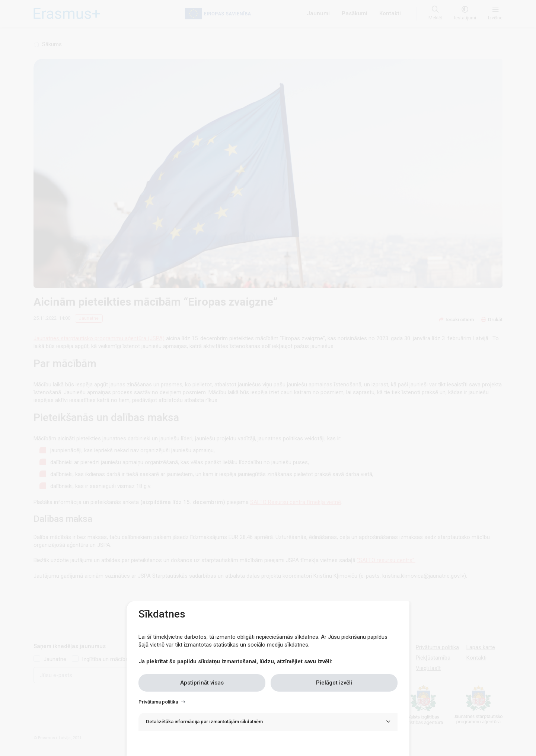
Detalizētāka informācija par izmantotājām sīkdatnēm (204, 722)
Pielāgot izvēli (334, 683)
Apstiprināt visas (202, 683)
